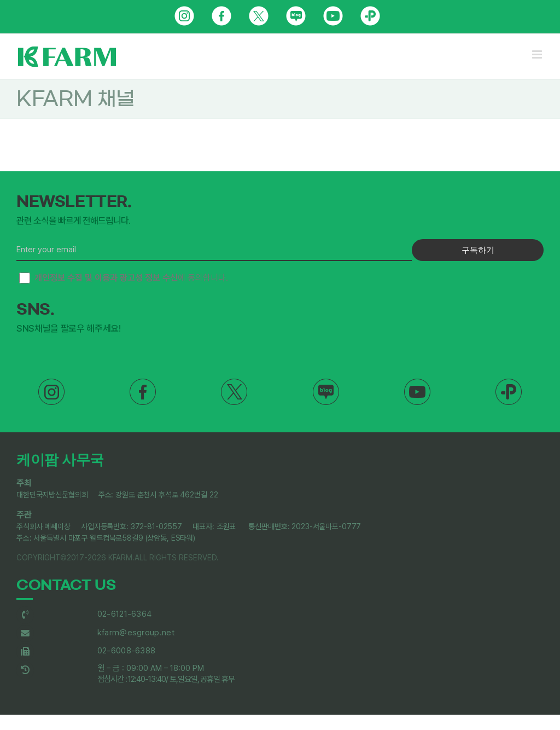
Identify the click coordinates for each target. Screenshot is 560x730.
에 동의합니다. (124, 278)
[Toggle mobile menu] (538, 54)
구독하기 (478, 250)
